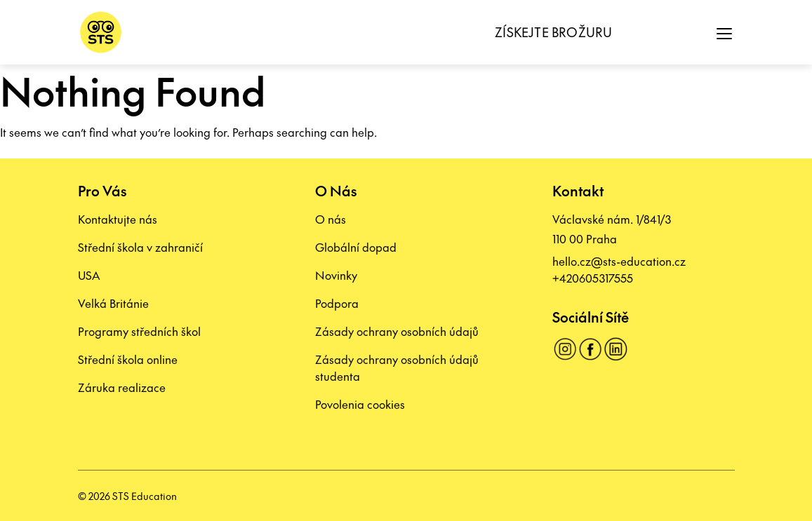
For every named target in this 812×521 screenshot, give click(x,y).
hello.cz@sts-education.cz (619, 261)
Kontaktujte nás (118, 219)
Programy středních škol (139, 331)
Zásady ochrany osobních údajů (397, 331)
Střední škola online (128, 359)
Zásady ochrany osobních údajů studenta (397, 367)
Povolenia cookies (360, 404)
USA (89, 275)
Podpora (337, 303)
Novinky (336, 275)
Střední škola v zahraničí (140, 247)
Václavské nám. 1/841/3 (612, 219)
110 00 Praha (585, 238)
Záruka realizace (122, 387)
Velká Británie (113, 303)
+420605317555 (593, 278)
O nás (331, 219)
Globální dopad (356, 247)
